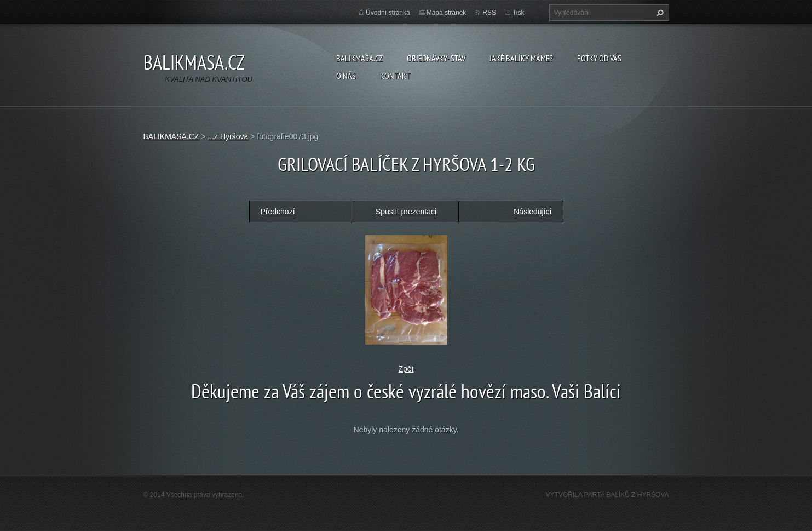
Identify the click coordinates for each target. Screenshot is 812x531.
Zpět (406, 369)
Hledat (659, 13)
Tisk (519, 13)
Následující (532, 212)
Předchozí (278, 212)
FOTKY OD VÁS (599, 58)
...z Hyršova (228, 136)
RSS (489, 13)
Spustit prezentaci (406, 212)
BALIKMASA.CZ (359, 58)
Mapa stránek (447, 13)
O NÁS (346, 76)
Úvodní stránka (388, 13)
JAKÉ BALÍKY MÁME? (521, 58)
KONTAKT (395, 76)
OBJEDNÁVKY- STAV (436, 58)
